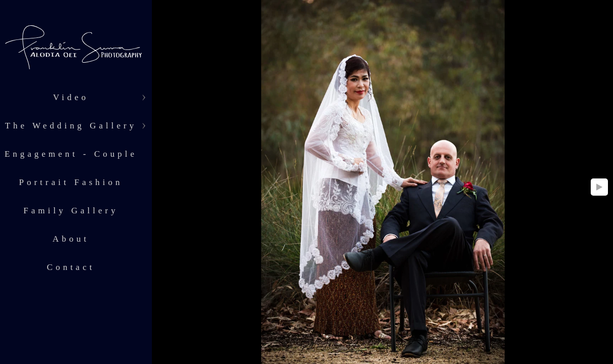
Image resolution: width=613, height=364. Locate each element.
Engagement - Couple (71, 154)
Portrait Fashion (71, 182)
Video (71, 97)
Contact (71, 267)
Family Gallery (71, 211)
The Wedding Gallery (71, 126)
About (71, 239)
